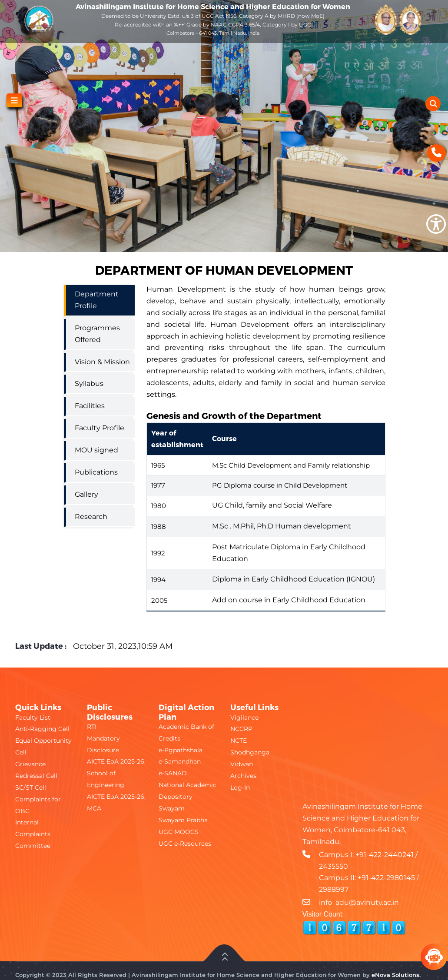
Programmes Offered (97, 334)
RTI (92, 727)
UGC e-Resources (185, 844)
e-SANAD (173, 773)
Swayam (172, 808)
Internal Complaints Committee (33, 834)
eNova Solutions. (396, 975)
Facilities (90, 406)
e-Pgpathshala (181, 750)
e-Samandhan (180, 761)
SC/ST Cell (31, 787)
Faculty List (33, 718)
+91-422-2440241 (385, 855)
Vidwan (242, 764)
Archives (243, 776)
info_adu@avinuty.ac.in (359, 902)
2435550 (334, 866)
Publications (96, 472)
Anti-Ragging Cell (42, 729)
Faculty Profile (100, 428)
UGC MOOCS (179, 832)
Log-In (240, 787)
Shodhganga (250, 752)
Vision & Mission (102, 362)
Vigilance (244, 718)
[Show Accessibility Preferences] (436, 224)
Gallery (86, 494)
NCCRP (241, 729)
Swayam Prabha (183, 820)
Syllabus (89, 384)
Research (91, 517)
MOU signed (96, 450)
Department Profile (97, 300)
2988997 (334, 889)
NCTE (239, 741)
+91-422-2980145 (386, 878)
